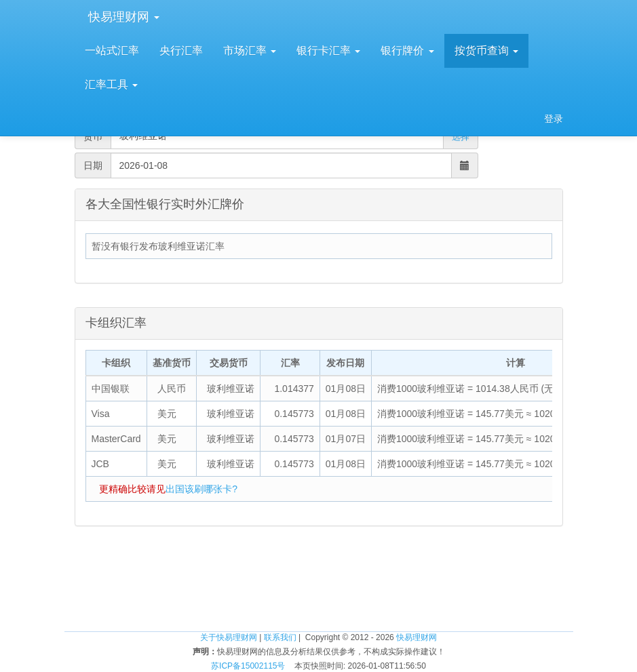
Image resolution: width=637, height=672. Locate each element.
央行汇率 (181, 51)
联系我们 (280, 637)
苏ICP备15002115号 (248, 666)
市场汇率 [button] (250, 51)
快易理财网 (122, 17)
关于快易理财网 (229, 637)
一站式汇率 (112, 51)
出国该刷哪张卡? (201, 489)
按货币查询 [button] (486, 51)
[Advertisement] (319, 587)
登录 (554, 119)
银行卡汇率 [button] (328, 51)
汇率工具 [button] (111, 84)
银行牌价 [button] (407, 51)
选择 (461, 137)
